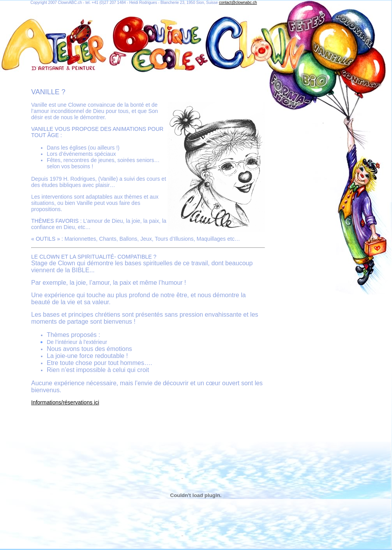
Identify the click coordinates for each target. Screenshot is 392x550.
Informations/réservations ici (65, 402)
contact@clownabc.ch (238, 3)
